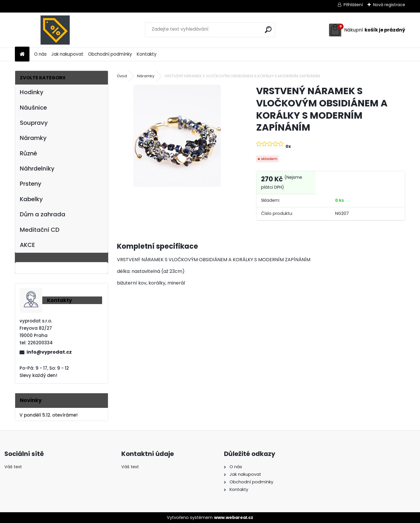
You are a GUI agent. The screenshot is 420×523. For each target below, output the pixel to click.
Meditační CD (40, 230)
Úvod (122, 76)
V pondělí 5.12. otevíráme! (49, 415)
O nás (40, 54)
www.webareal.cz (234, 517)
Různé (28, 153)
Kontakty (147, 54)
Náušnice (33, 108)
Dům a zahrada (43, 214)
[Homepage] (22, 54)
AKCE (27, 245)
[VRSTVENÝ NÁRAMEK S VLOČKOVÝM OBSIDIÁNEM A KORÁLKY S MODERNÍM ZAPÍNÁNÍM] (177, 136)
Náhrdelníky (37, 169)
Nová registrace (389, 5)
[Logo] (55, 30)
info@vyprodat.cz (49, 352)
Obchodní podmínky (110, 54)
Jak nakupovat (67, 54)
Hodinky (32, 92)
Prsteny (31, 184)
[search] (268, 30)
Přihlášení (353, 5)
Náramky (33, 138)
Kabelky (31, 199)
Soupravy (34, 123)
